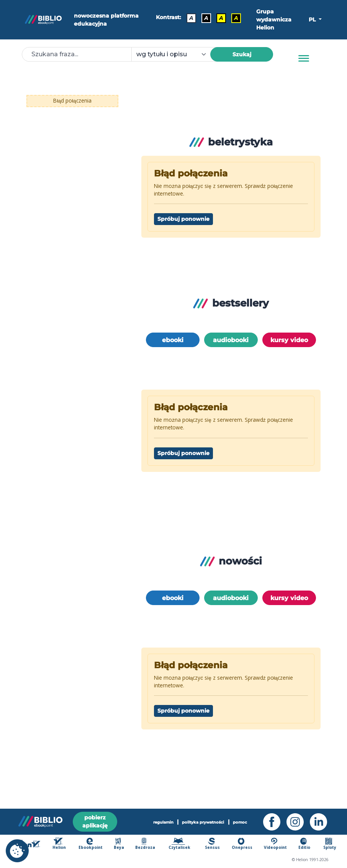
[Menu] (304, 59)
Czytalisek (179, 844)
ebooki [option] (173, 340)
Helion (59, 844)
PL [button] (313, 20)
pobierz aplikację (95, 821)
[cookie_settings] (17, 851)
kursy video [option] (289, 340)
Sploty (330, 844)
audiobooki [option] (231, 340)
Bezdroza (145, 844)
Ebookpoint (91, 844)
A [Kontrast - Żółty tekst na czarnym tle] (236, 18)
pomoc (240, 822)
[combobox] (175, 54)
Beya (119, 844)
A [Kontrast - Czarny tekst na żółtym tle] (221, 18)
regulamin (163, 822)
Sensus (212, 844)
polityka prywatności (203, 822)
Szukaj (242, 54)
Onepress (242, 844)
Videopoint (275, 844)
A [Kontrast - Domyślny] (191, 18)
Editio (304, 844)
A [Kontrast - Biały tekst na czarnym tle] (206, 18)
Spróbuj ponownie (183, 219)
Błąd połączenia (72, 100)
